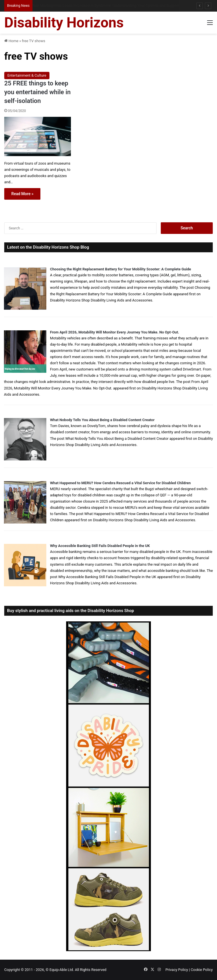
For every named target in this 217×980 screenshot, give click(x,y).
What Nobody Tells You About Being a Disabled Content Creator (102, 420)
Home (11, 41)
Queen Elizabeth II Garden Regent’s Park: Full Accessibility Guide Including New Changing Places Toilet (113, 6)
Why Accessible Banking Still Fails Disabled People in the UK (100, 546)
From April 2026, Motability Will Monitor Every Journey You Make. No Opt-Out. (115, 332)
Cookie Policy (202, 970)
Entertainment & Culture (27, 75)
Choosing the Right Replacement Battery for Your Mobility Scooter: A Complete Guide (121, 269)
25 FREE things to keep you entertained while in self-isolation (37, 92)
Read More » (22, 194)
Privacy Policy (177, 970)
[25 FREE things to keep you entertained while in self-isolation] (38, 136)
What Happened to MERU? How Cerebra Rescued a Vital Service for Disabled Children (120, 483)
